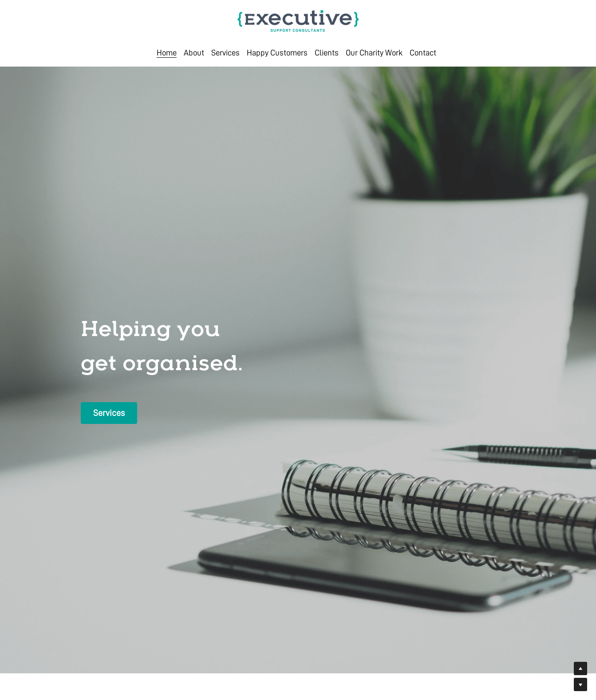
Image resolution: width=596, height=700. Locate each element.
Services (109, 413)
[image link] (298, 20)
